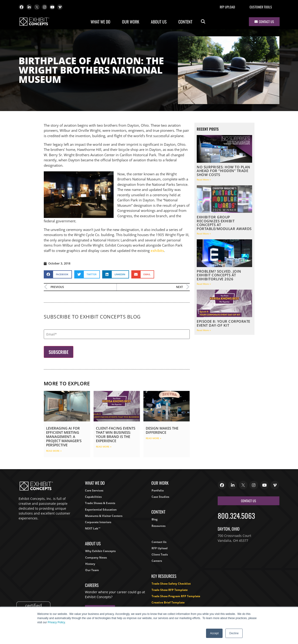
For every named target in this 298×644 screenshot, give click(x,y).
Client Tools (160, 554)
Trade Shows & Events (100, 503)
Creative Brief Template (168, 602)
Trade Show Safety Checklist (171, 584)
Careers (157, 561)
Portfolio (158, 490)
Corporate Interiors (98, 522)
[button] (203, 22)
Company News (96, 558)
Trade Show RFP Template (170, 590)
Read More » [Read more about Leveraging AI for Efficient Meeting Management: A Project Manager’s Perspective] (54, 451)
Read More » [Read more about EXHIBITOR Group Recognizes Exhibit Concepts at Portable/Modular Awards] (204, 234)
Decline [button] (234, 633)
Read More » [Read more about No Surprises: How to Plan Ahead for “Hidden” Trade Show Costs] (204, 180)
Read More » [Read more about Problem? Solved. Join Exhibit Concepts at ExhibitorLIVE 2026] (204, 284)
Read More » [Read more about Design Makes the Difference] (154, 438)
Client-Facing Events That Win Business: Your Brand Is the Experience (116, 434)
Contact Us (159, 542)
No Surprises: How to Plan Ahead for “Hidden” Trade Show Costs (223, 171)
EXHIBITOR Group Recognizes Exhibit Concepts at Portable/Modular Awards (224, 223)
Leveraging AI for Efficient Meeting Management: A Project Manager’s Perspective (64, 437)
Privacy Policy (56, 622)
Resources (159, 526)
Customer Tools (261, 7)
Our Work (132, 22)
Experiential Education (101, 510)
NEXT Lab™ (93, 528)
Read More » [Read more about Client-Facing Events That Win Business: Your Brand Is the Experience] (104, 447)
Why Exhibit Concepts (100, 551)
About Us (160, 22)
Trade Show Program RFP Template (176, 596)
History (90, 564)
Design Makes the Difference (162, 430)
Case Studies (160, 497)
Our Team (92, 570)
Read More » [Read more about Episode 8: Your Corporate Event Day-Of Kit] (204, 330)
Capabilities (93, 497)
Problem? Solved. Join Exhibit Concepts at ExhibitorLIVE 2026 (219, 275)
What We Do (102, 22)
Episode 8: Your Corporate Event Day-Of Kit (223, 323)
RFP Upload (227, 7)
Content (186, 22)
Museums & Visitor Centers (104, 516)
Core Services (94, 490)
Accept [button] (214, 633)
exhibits (157, 251)
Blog (155, 519)
